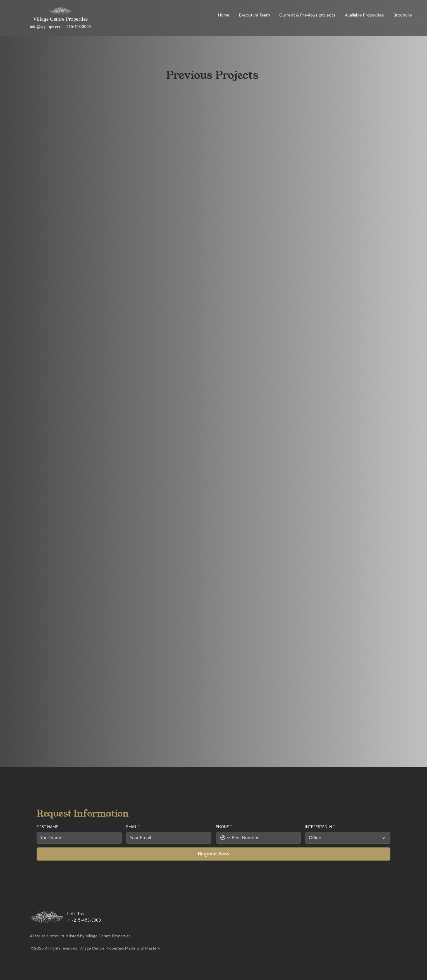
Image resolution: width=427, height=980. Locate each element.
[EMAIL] (167, 838)
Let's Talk (76, 914)
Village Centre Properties (60, 19)
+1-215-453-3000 (84, 920)
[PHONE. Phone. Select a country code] (225, 838)
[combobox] (348, 838)
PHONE (224, 827)
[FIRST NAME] (77, 838)
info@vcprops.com (46, 27)
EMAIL (133, 827)
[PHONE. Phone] (264, 838)
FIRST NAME (47, 827)
